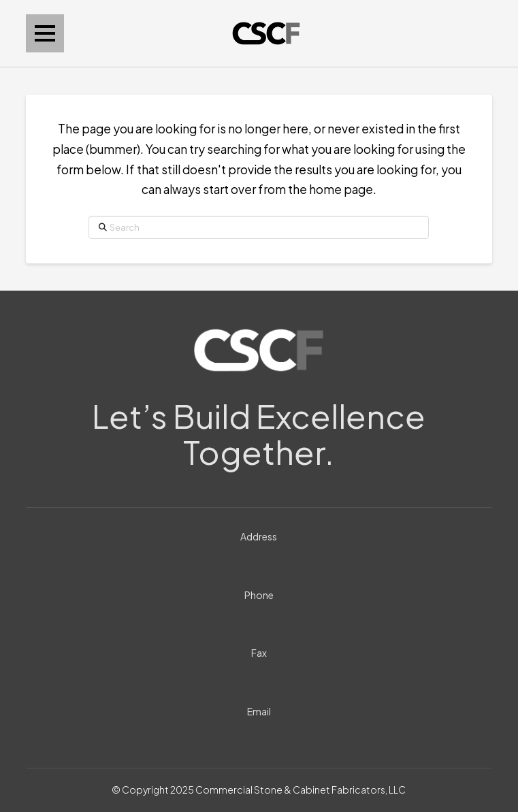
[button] (45, 33)
